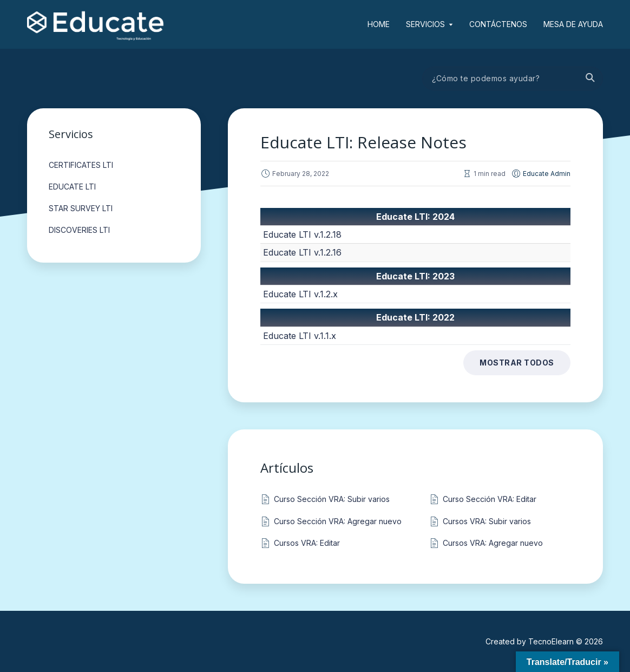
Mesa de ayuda (573, 24)
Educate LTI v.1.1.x (300, 336)
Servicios (425, 24)
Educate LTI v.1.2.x (300, 294)
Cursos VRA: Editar (307, 543)
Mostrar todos (517, 363)
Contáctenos (498, 24)
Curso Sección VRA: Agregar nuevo (338, 521)
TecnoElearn (551, 641)
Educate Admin (547, 174)
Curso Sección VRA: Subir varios (332, 499)
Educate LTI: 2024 (415, 217)
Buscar (589, 79)
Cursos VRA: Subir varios (487, 521)
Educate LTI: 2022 (415, 317)
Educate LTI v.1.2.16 (302, 252)
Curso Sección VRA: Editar (490, 499)
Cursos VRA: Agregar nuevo (493, 543)
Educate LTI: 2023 (415, 276)
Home (379, 24)
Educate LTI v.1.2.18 (302, 234)
